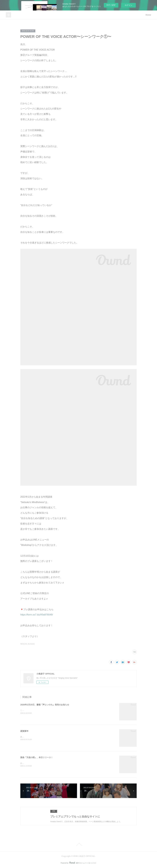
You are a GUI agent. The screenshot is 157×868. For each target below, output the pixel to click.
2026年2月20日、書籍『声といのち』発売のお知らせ (45, 705)
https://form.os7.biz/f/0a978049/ (37, 615)
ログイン (129, 5)
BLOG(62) (31, 644)
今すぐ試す (111, 5)
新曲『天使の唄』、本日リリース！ (37, 757)
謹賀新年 (24, 731)
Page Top (78, 844)
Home (148, 15)
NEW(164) (24, 644)
